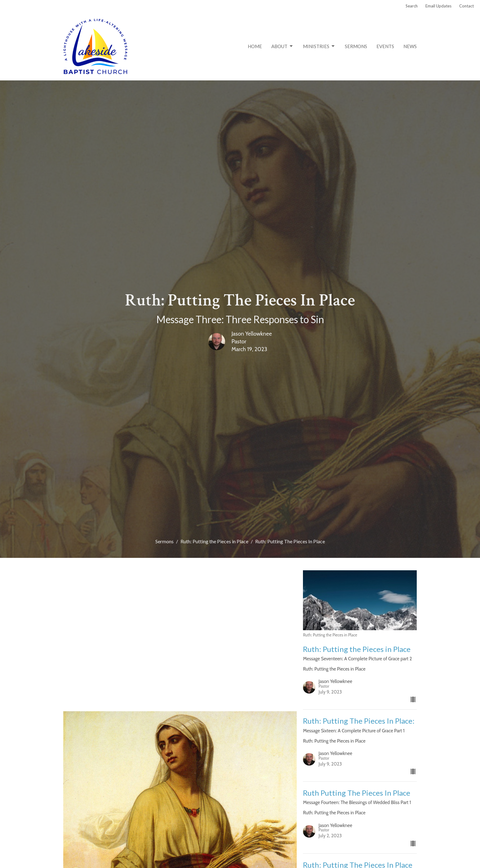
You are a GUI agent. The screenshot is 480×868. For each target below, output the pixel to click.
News (410, 46)
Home (255, 46)
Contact (467, 6)
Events (385, 46)
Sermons (356, 46)
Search (412, 6)
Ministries (319, 46)
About (282, 46)
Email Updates (438, 6)
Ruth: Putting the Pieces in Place (214, 541)
